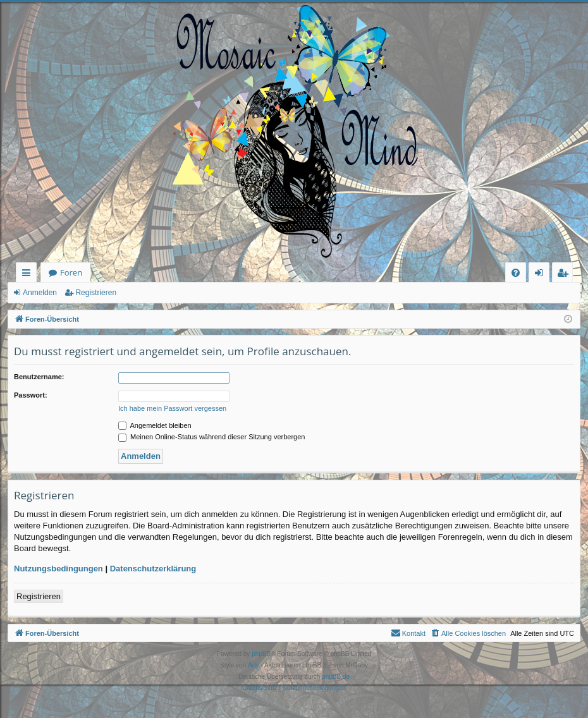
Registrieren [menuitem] (565, 275)
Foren (71, 272)
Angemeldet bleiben (155, 425)
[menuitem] (516, 273)
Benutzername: (39, 377)
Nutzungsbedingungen (58, 569)
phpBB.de (336, 677)
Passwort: (31, 395)
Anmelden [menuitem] (542, 275)
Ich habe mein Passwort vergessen (172, 408)
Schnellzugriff (29, 275)
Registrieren (96, 293)
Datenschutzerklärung (153, 569)
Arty (254, 665)
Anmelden (40, 293)
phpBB (261, 654)
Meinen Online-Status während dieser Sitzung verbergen (211, 437)
